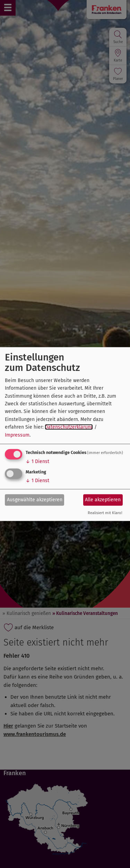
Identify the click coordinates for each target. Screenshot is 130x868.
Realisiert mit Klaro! (105, 513)
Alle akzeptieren (103, 500)
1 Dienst (37, 461)
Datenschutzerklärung (69, 427)
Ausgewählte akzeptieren (35, 500)
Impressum (17, 435)
